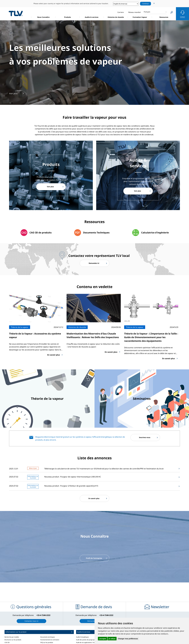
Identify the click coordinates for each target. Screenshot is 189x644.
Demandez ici (94, 263)
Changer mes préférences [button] (128, 639)
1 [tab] (10, 103)
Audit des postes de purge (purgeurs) (88, 640)
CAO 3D (7, 643)
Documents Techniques (96, 233)
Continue (145, 4)
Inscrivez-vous (145, 438)
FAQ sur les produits (47, 643)
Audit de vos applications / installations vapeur (91, 643)
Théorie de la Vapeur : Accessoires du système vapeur (35, 336)
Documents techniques (48, 637)
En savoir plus (94, 499)
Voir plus (50, 187)
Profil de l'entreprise (94, 558)
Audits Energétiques (82, 637)
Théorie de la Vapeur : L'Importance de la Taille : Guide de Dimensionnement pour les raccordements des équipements (151, 338)
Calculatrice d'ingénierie (155, 233)
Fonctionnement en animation (50, 640)
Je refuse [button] (112, 639)
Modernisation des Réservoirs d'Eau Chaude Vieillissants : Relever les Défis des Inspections (93, 336)
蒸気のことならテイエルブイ (16, 13)
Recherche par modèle (12, 637)
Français (147, 12)
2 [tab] (12, 103)
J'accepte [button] (103, 639)
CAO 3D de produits (41, 233)
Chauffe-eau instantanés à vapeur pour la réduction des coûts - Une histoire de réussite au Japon (93, 346)
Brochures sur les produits (13, 640)
